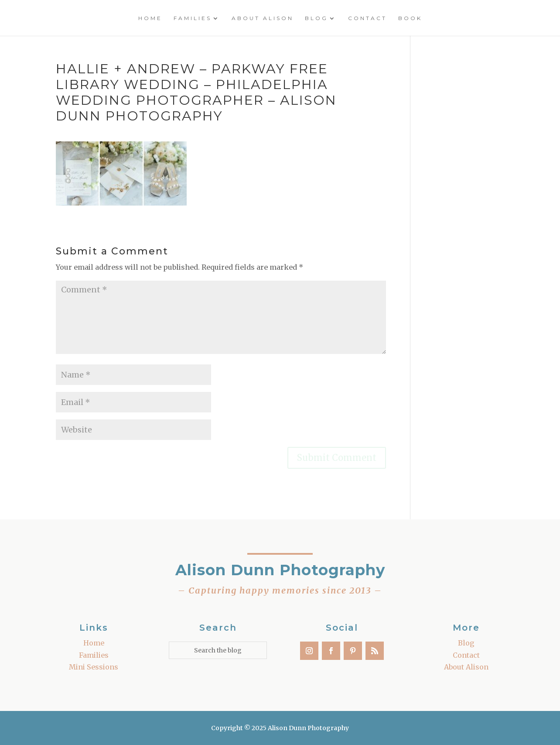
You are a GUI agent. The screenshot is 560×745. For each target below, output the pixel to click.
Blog (316, 18)
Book (410, 18)
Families (193, 18)
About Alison (263, 18)
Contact (367, 18)
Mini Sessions (94, 667)
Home (150, 18)
